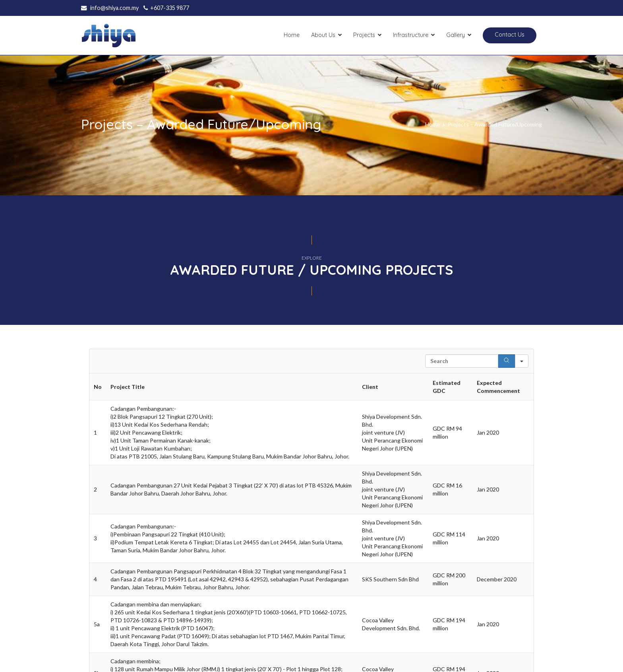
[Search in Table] (462, 361)
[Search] (507, 361)
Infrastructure (411, 35)
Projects (364, 35)
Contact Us (510, 35)
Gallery (456, 35)
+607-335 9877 (170, 8)
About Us (323, 35)
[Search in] (522, 361)
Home (292, 35)
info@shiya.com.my (114, 8)
